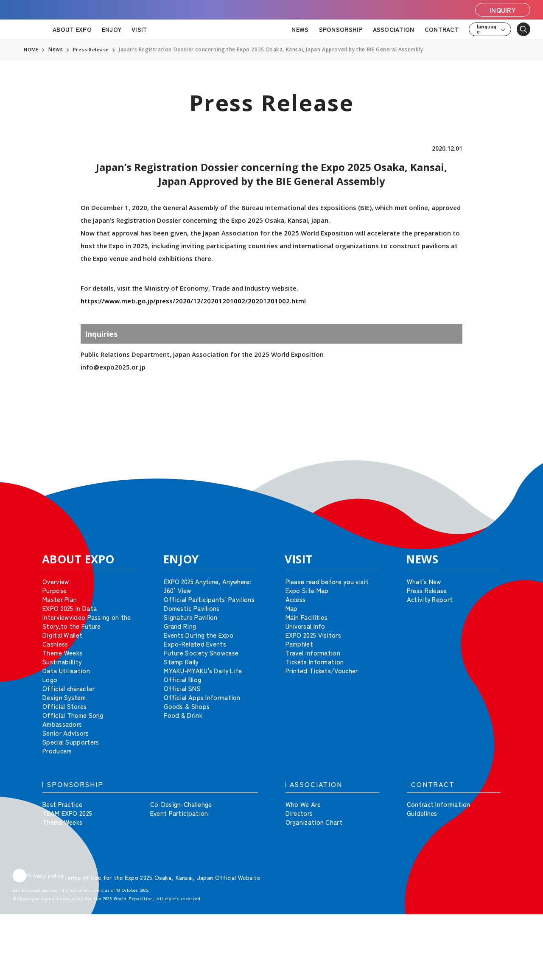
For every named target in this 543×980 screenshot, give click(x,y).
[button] (518, 467)
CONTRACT (442, 29)
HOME (31, 50)
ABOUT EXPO (72, 29)
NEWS (300, 29)
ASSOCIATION (394, 29)
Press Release (92, 50)
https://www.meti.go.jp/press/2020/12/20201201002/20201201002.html (193, 301)
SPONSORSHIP (341, 29)
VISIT (139, 29)
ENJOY (112, 29)
